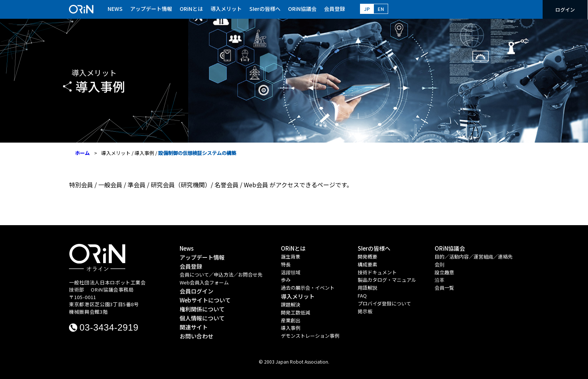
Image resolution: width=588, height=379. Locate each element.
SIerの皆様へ (265, 9)
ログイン (565, 10)
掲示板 (365, 311)
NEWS (115, 9)
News (187, 248)
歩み (286, 280)
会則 (439, 264)
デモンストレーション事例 (310, 336)
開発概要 (367, 256)
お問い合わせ (196, 336)
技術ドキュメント (377, 272)
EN (381, 9)
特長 (286, 264)
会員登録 (334, 9)
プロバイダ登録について (384, 303)
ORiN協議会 (302, 9)
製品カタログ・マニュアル (387, 280)
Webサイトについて (205, 300)
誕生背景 (291, 256)
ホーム (82, 153)
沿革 (439, 280)
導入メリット (226, 9)
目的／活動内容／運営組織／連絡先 (474, 256)
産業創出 (291, 320)
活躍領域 (291, 272)
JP (367, 9)
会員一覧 (444, 288)
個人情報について (202, 318)
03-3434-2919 (109, 327)
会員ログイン (196, 291)
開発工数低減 (295, 312)
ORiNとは (191, 9)
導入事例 (144, 153)
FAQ (362, 296)
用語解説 (367, 288)
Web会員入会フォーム (204, 282)
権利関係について (202, 309)
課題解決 (291, 305)
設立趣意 (444, 272)
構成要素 (367, 264)
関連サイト (194, 327)
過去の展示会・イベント (308, 288)
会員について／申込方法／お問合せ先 (221, 274)
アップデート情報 (151, 9)
